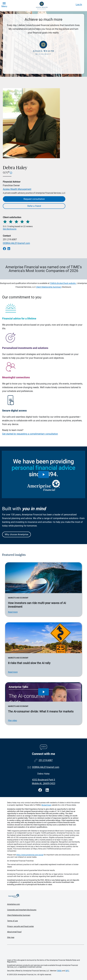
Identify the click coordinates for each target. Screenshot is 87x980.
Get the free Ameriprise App (46, 952)
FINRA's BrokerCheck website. (63, 283)
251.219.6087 (10, 239)
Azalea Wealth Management (17, 189)
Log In (79, 5)
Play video (12, 720)
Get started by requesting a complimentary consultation (30, 434)
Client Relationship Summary (49, 287)
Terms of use (12, 921)
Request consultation (34, 199)
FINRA (59, 971)
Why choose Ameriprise (16, 534)
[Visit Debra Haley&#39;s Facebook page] (41, 790)
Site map (11, 937)
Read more (13, 612)
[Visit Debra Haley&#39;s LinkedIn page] (47, 790)
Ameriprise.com (13, 904)
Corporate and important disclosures (22, 910)
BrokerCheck (46, 805)
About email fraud (14, 932)
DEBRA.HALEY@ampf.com (16, 243)
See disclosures (10, 229)
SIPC (67, 971)
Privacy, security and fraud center (20, 926)
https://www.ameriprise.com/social (30, 855)
